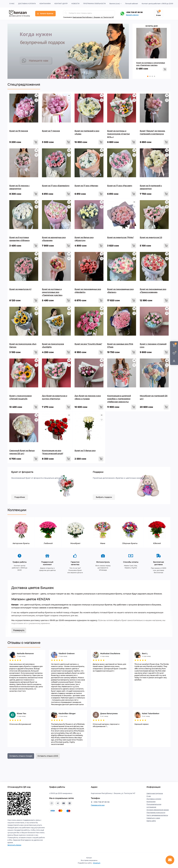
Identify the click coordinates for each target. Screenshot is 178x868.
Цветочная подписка (155, 793)
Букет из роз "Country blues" (88, 344)
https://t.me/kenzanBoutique (58, 803)
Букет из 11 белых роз (85, 451)
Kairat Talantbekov (151, 714)
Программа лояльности (94, 4)
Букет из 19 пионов (19, 131)
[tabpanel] (68, 51)
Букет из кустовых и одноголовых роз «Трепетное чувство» (52, 292)
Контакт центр (61, 4)
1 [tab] (65, 76)
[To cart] (165, 69)
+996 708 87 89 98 (134, 12)
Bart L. (145, 654)
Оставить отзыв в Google (21, 756)
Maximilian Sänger (67, 714)
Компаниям (45, 4)
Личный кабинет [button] (132, 4)
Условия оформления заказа (158, 810)
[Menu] (45, 14)
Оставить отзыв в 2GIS (48, 756)
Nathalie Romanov (25, 654)
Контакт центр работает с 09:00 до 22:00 (157, 4)
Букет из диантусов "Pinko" (120, 237)
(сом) (115, 4)
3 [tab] (71, 76)
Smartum (97, 863)
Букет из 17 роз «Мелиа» (86, 186)
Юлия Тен (21, 714)
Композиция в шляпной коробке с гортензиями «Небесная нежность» (119, 399)
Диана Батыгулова (109, 714)
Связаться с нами (153, 818)
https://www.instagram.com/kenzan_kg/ (52, 803)
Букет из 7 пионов (51, 131)
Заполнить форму (14, 845)
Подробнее (20, 497)
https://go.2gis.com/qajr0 (64, 803)
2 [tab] (68, 76)
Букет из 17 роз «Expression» (56, 186)
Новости (75, 4)
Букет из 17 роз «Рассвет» (120, 186)
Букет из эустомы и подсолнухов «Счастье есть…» (118, 134)
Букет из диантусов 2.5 (151, 237)
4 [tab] (154, 76)
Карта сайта (151, 821)
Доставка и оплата (27, 4)
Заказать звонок (132, 15)
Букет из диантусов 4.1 (20, 289)
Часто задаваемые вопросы (157, 815)
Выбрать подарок (104, 497)
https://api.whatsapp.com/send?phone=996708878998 (70, 803)
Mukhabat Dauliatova (110, 654)
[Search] (66, 13)
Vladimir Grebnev (67, 654)
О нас (12, 4)
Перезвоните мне (98, 805)
